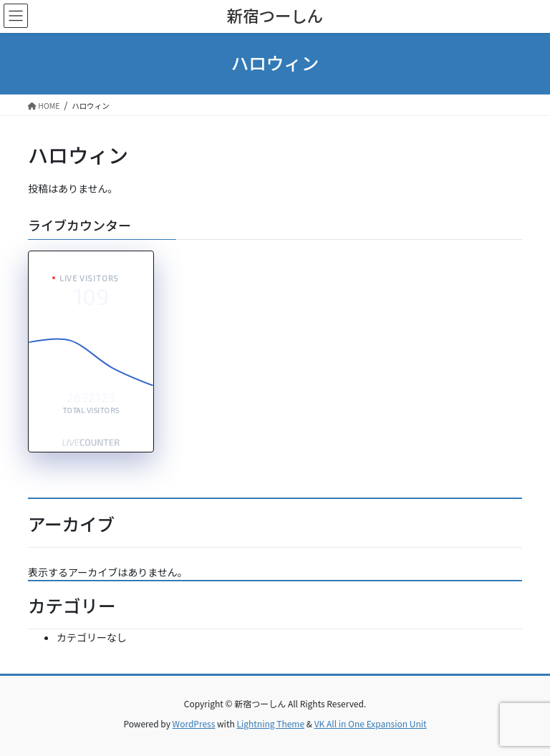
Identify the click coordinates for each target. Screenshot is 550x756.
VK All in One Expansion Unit (371, 723)
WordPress (194, 723)
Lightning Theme (270, 723)
